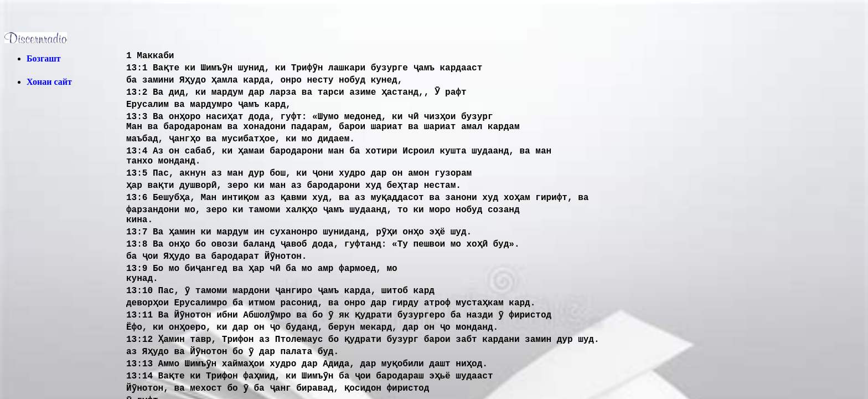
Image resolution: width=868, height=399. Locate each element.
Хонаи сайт (49, 82)
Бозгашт (44, 58)
